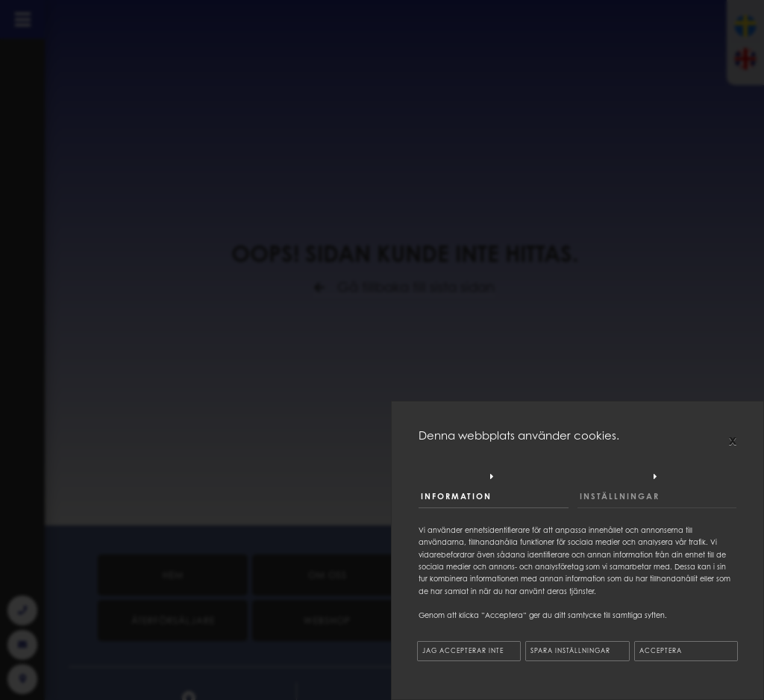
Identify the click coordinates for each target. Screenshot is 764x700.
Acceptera (661, 651)
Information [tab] (456, 496)
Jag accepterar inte (463, 651)
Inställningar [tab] (620, 496)
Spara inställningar (570, 651)
